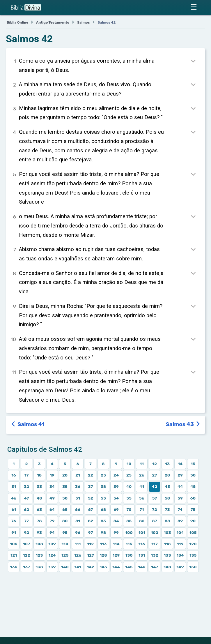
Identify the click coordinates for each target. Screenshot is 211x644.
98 (103, 532)
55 (129, 498)
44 (180, 486)
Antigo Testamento (53, 22)
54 (116, 498)
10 (129, 464)
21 (78, 475)
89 (180, 521)
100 (129, 532)
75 (193, 509)
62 (26, 509)
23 (103, 475)
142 (90, 567)
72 (155, 509)
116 (142, 544)
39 (116, 486)
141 (78, 567)
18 (39, 475)
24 (116, 475)
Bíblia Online (17, 22)
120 (193, 544)
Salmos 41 (28, 424)
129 (116, 555)
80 (65, 521)
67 (91, 509)
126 (78, 555)
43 (167, 486)
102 (154, 532)
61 (14, 509)
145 (129, 567)
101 (142, 532)
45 (193, 486)
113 (103, 544)
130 (129, 555)
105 (193, 532)
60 (193, 498)
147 (155, 567)
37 (91, 486)
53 (103, 498)
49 (52, 498)
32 (26, 486)
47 (27, 498)
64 (52, 509)
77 (26, 521)
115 (129, 544)
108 (39, 544)
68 (103, 509)
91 (14, 532)
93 (39, 532)
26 (142, 475)
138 (39, 567)
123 (39, 555)
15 (193, 464)
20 (65, 475)
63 (39, 509)
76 (14, 521)
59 (180, 498)
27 (155, 475)
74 (180, 509)
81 (78, 521)
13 (167, 464)
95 (65, 532)
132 (155, 555)
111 (78, 544)
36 (78, 486)
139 (52, 567)
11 (142, 464)
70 (129, 509)
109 (52, 544)
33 (39, 486)
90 (193, 521)
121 (14, 555)
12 (155, 464)
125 (65, 555)
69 (116, 509)
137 (26, 567)
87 (154, 521)
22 (91, 475)
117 (155, 544)
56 (142, 498)
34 (52, 486)
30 (193, 475)
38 (103, 486)
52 (91, 498)
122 (27, 555)
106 (14, 544)
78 (39, 521)
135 (193, 555)
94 (52, 532)
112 (91, 544)
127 (91, 555)
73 (167, 509)
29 (180, 475)
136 (14, 567)
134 (180, 555)
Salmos (83, 22)
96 (78, 532)
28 (167, 475)
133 (167, 555)
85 (129, 521)
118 (167, 544)
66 (78, 509)
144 (116, 567)
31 (14, 486)
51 (78, 498)
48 (39, 498)
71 (142, 509)
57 (155, 498)
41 (142, 486)
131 (142, 555)
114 (116, 544)
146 (142, 567)
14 (180, 464)
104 (180, 532)
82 (91, 521)
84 (116, 521)
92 (26, 532)
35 (65, 486)
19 (52, 475)
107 (26, 544)
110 (65, 544)
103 (167, 532)
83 (103, 521)
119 (180, 544)
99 (116, 532)
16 (14, 475)
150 (193, 567)
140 (65, 567)
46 (14, 498)
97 (91, 532)
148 (167, 567)
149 (180, 567)
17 (27, 475)
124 (52, 555)
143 (103, 567)
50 (65, 498)
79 (52, 521)
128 (103, 555)
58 (167, 498)
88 (167, 521)
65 (65, 509)
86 (142, 521)
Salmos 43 (183, 424)
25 (129, 475)
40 (129, 486)
